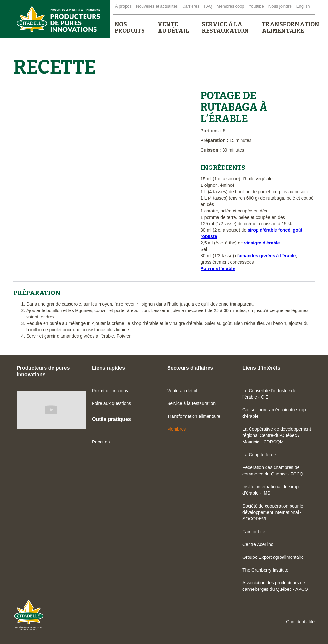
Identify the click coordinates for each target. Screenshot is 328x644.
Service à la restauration (191, 403)
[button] (130, 28)
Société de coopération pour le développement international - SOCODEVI (273, 512)
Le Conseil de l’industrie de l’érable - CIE (269, 394)
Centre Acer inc (258, 544)
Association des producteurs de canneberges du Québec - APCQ (275, 586)
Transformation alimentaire (194, 416)
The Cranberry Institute (265, 570)
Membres (176, 429)
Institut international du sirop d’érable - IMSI (271, 490)
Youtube (256, 6)
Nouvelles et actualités (157, 6)
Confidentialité (300, 622)
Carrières (191, 6)
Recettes (101, 442)
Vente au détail (182, 391)
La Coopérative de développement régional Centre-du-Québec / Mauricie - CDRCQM (277, 435)
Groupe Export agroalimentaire (273, 557)
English (303, 6)
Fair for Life (254, 532)
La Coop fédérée (259, 455)
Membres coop (231, 6)
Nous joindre (280, 6)
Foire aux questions (111, 403)
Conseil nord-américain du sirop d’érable (274, 413)
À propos (123, 6)
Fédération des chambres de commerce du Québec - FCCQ (273, 471)
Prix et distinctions (110, 391)
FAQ (208, 6)
